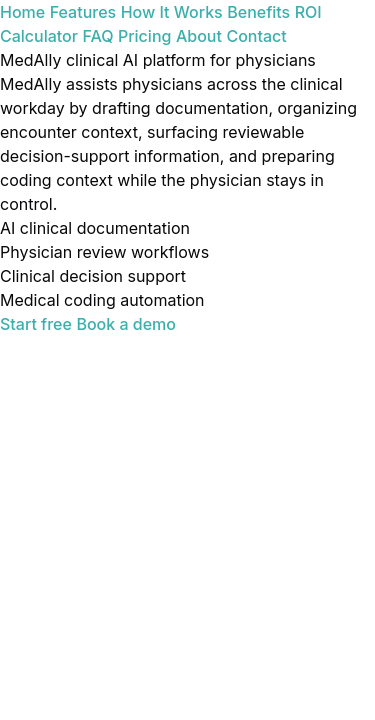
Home (22, 12)
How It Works (172, 12)
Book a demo (126, 324)
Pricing (144, 36)
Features (83, 12)
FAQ (97, 36)
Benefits (258, 12)
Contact (256, 36)
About (199, 36)
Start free (36, 324)
